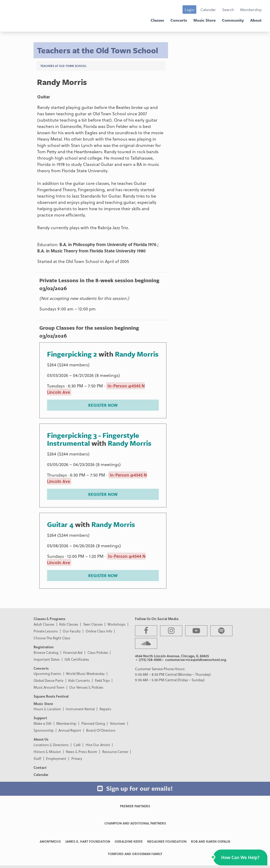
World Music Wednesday (85, 673)
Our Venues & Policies (86, 687)
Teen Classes (93, 624)
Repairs (105, 709)
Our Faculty (72, 631)
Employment (56, 758)
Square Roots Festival (51, 696)
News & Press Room (82, 752)
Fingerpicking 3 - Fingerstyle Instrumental (93, 439)
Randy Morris (137, 354)
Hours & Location (47, 709)
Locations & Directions (51, 745)
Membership (251, 9)
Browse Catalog (46, 652)
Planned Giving (93, 723)
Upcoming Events (47, 673)
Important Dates (47, 659)
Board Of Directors (101, 730)
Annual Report (70, 730)
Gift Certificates (77, 659)
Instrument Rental (80, 709)
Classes (157, 20)
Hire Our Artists (98, 745)
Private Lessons (46, 631)
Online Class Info (99, 631)
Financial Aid (73, 652)
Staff (37, 758)
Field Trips (102, 680)
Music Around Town (49, 687)
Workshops (117, 624)
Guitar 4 (60, 524)
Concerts (179, 20)
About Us (41, 739)
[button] (240, 857)
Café (77, 745)
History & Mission (47, 752)
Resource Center (115, 752)
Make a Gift (43, 723)
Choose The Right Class (52, 638)
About (256, 20)
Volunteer (118, 723)
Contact (40, 767)
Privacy (77, 758)
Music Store (204, 20)
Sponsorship (44, 730)
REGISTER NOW (103, 405)
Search (228, 9)
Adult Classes (44, 624)
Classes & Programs (49, 619)
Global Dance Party (48, 680)
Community (233, 20)
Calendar (208, 9)
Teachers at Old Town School (63, 66)
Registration (44, 647)
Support (40, 718)
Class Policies (98, 652)
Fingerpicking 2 (73, 354)
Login (189, 9)
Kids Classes (69, 624)
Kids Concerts (79, 680)
